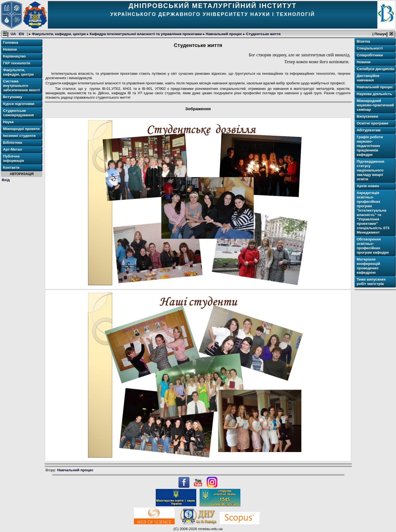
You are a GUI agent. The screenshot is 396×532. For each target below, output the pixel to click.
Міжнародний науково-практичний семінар (375, 105)
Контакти (11, 167)
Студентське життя (263, 34)
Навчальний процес (224, 34)
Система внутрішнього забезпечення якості (21, 86)
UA (14, 34)
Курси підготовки (19, 104)
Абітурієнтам (369, 130)
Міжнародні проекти (21, 129)
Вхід (6, 180)
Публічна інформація (13, 158)
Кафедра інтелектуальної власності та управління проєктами (146, 34)
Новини (10, 49)
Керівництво (14, 56)
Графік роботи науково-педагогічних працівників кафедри (370, 146)
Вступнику (13, 97)
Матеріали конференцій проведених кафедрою (368, 266)
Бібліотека (13, 142)
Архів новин (368, 186)
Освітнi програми (372, 123)
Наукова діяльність (374, 94)
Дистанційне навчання (368, 78)
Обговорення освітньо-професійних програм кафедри (373, 246)
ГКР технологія (17, 63)
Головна (11, 42)
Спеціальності (370, 48)
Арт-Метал (13, 149)
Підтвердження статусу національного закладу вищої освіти (371, 170)
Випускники (367, 116)
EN (22, 34)
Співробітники (370, 55)
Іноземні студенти (19, 136)
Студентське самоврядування (18, 113)
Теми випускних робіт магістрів (371, 282)
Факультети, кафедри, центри (59, 34)
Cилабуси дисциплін (376, 69)
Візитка (363, 41)
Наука (8, 122)
